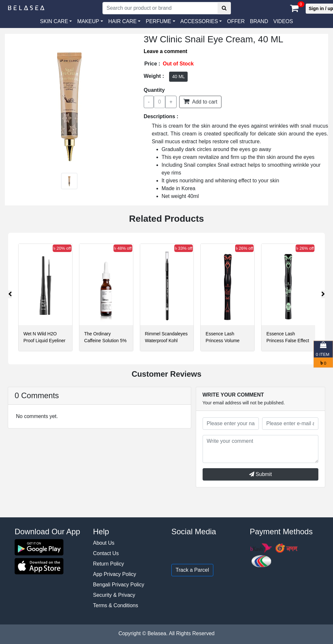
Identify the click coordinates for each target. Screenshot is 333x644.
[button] (201, 21)
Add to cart (200, 101)
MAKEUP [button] (88, 21)
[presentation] (10, 294)
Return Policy (108, 564)
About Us (104, 543)
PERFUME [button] (158, 21)
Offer (236, 21)
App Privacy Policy (115, 574)
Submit (260, 474)
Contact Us (106, 553)
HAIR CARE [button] (122, 21)
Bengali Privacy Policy (119, 585)
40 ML (178, 77)
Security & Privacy (114, 595)
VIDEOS (283, 21)
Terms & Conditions (116, 605)
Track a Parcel (192, 570)
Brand (259, 21)
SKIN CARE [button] (54, 21)
